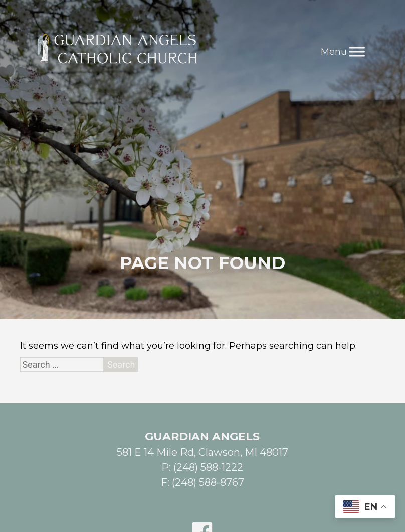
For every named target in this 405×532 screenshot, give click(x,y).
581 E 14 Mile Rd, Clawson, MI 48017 (202, 452)
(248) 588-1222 (208, 467)
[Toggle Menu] (357, 51)
